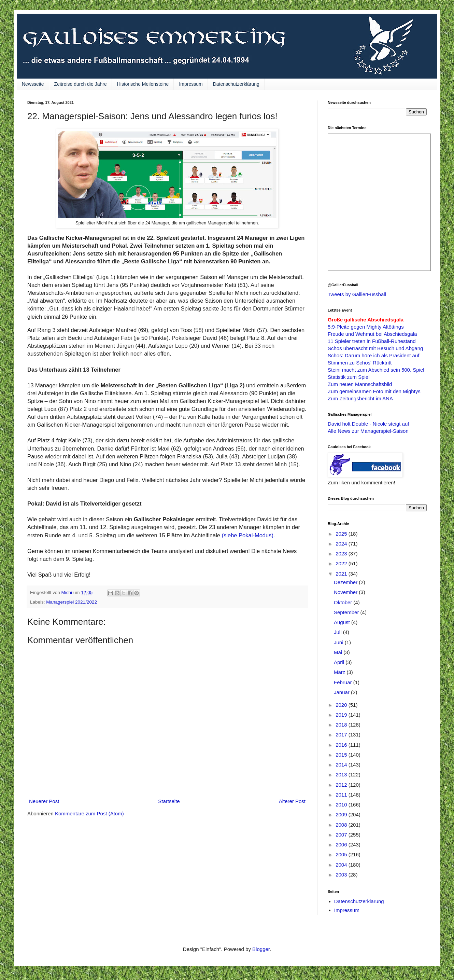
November (346, 592)
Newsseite (33, 84)
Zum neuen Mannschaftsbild (360, 384)
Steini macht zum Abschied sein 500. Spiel (376, 370)
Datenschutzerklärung (236, 84)
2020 (342, 705)
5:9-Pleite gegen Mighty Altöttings (366, 327)
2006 (342, 845)
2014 (342, 765)
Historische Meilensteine (143, 84)
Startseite (169, 801)
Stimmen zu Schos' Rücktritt (360, 363)
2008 (342, 825)
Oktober (344, 602)
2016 (342, 745)
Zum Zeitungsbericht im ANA (360, 398)
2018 (342, 725)
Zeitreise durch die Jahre (81, 84)
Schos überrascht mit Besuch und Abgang (375, 348)
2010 (342, 805)
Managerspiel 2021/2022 (72, 602)
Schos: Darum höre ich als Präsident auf (373, 355)
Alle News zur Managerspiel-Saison (368, 431)
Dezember (346, 582)
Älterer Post (292, 801)
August (343, 622)
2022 (342, 563)
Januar (342, 692)
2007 (342, 835)
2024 (342, 544)
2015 (342, 755)
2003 (342, 875)
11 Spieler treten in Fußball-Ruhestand (372, 341)
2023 (342, 554)
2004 (342, 865)
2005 (342, 854)
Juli (338, 632)
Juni (339, 642)
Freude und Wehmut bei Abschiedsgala (372, 334)
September (347, 612)
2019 (342, 715)
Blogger (261, 949)
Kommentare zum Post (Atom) (89, 813)
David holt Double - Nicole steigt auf (368, 424)
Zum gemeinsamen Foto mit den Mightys (374, 391)
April (340, 662)
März (340, 672)
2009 (342, 815)
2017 (342, 735)
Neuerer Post (44, 801)
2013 (342, 775)
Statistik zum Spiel (349, 377)
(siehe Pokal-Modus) (248, 535)
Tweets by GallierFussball (357, 294)
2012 (342, 785)
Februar (344, 682)
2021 (342, 574)
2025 (342, 534)
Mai (339, 652)
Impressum (191, 84)
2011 (342, 795)
